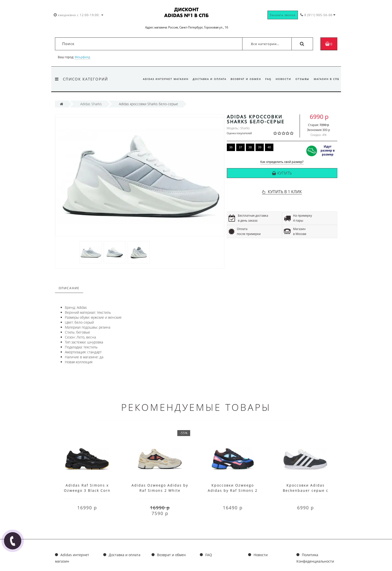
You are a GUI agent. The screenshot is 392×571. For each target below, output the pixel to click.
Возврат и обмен (246, 79)
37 (240, 147)
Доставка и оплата (209, 79)
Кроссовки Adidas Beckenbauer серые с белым (306, 490)
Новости (283, 79)
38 (250, 147)
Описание (69, 288)
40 (269, 147)
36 (231, 147)
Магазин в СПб (327, 79)
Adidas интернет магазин (166, 79)
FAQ (268, 79)
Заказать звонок (283, 15)
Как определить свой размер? (282, 162)
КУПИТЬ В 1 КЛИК (285, 192)
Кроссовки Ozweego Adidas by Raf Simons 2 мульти (233, 490)
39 (260, 147)
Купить (282, 173)
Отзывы (302, 79)
